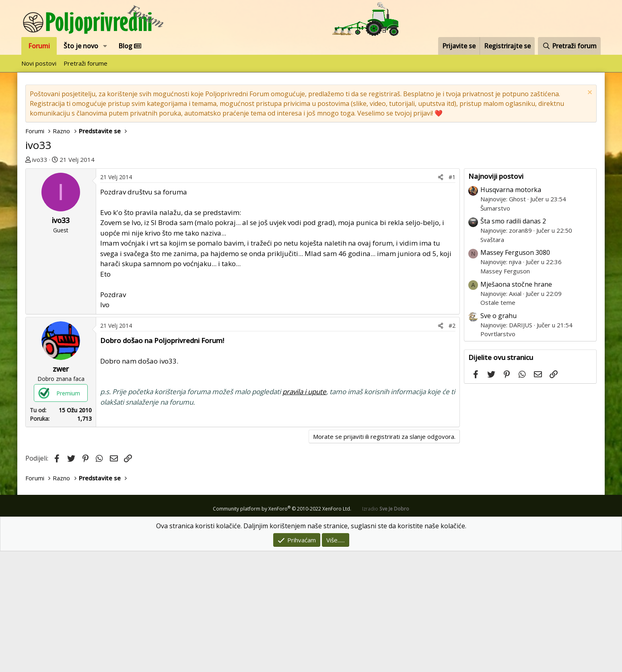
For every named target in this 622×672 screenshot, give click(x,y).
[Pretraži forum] (569, 46)
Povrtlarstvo (498, 334)
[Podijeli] (441, 298)
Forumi (39, 46)
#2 (452, 446)
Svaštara (492, 240)
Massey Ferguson (505, 271)
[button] (105, 46)
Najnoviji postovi (496, 176)
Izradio (386, 630)
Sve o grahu (498, 316)
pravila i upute (304, 512)
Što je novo (81, 46)
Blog (130, 46)
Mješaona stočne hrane (516, 284)
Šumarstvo (495, 208)
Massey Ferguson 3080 (515, 252)
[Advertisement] (243, 229)
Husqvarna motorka (511, 190)
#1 (452, 298)
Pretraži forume (85, 63)
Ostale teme (498, 302)
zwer (61, 490)
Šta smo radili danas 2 (513, 221)
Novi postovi (39, 63)
